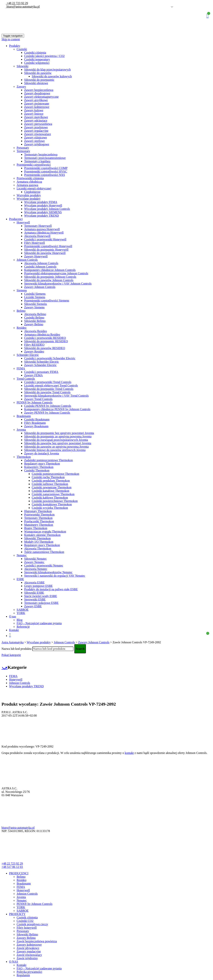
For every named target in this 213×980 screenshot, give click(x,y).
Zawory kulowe (34, 110)
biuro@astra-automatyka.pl (23, 7)
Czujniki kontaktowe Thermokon (52, 504)
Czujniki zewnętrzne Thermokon (52, 487)
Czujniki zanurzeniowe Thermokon (53, 494)
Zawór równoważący (29, 955)
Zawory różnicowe (35, 137)
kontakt (129, 753)
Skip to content (11, 39)
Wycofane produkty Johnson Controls (47, 209)
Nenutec (22, 555)
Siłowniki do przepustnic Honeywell (46, 250)
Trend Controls (26, 379)
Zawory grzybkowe (36, 100)
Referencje (23, 627)
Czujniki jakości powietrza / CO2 (44, 56)
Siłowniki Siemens (35, 304)
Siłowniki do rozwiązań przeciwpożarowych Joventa (56, 440)
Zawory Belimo (34, 324)
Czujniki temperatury (37, 59)
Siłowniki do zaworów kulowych (52, 76)
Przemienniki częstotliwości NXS (45, 175)
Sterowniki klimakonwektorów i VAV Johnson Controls (58, 284)
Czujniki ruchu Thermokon (48, 477)
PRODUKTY (17, 914)
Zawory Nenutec (34, 562)
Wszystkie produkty (29, 195)
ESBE (20, 579)
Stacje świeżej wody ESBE (41, 596)
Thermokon (24, 457)
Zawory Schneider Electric (40, 365)
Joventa (21, 430)
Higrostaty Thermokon (38, 511)
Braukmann (24, 416)
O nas (13, 616)
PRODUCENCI (19, 873)
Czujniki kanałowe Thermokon (51, 491)
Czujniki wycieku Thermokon (50, 508)
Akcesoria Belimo (35, 314)
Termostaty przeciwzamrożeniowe (45, 158)
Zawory (21, 87)
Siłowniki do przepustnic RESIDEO (46, 341)
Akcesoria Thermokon (38, 549)
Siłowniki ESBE (34, 593)
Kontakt (14, 630)
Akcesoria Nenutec (36, 569)
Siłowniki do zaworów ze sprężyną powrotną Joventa (56, 447)
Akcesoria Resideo (35, 331)
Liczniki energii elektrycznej (34, 188)
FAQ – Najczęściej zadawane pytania (39, 623)
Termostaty (23, 151)
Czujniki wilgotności (37, 63)
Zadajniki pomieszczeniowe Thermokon (48, 460)
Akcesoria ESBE (34, 582)
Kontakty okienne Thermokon (42, 535)
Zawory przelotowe (36, 127)
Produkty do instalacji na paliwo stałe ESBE (51, 589)
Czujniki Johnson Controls (40, 267)
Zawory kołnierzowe (37, 107)
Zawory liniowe (34, 114)
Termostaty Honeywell (38, 226)
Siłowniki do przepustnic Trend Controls (49, 389)
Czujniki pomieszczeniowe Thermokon (55, 474)
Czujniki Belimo (34, 318)
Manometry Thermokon (39, 525)
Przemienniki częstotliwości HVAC (46, 171)
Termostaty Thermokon (38, 518)
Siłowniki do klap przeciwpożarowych (47, 70)
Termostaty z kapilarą (37, 161)
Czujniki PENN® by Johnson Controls (48, 406)
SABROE (23, 610)
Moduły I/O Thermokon (39, 542)
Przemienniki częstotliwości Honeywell (48, 246)
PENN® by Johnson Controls (35, 402)
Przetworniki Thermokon (39, 515)
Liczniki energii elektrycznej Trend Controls (51, 385)
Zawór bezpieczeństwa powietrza (37, 941)
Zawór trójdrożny (27, 958)
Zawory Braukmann (36, 426)
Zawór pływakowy (28, 948)
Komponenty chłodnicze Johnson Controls (50, 270)
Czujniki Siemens (35, 294)
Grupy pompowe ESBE (38, 586)
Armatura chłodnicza (29, 182)
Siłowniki (22, 66)
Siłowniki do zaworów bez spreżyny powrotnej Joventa (58, 443)
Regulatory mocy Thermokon (42, 464)
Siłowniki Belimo (35, 321)
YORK (21, 613)
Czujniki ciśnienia (35, 53)
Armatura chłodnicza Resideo (42, 334)
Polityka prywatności (29, 972)
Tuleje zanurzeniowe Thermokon (44, 552)
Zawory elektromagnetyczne (41, 97)
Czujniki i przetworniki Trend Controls (48, 382)
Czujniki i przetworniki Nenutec (44, 565)
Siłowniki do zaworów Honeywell (45, 253)
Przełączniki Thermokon (39, 521)
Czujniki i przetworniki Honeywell (45, 239)
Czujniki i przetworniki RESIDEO (45, 338)
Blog (20, 620)
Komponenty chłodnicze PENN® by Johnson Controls (57, 409)
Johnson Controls (27, 260)
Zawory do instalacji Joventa (42, 453)
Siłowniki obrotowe (36, 83)
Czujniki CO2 (25, 921)
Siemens (22, 290)
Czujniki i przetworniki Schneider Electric (50, 358)
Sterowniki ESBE (35, 599)
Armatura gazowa (27, 185)
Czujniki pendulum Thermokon (51, 481)
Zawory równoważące (38, 134)
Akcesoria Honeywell (37, 236)
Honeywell (23, 222)
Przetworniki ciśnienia (30, 178)
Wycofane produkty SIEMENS (43, 212)
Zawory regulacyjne (36, 131)
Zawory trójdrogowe (37, 144)
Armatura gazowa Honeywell (42, 229)
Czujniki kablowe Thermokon (50, 498)
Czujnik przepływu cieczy (32, 924)
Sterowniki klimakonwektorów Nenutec (48, 572)
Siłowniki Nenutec (35, 559)
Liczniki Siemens (35, 297)
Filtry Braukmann (35, 423)
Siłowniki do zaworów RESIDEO (45, 348)
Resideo (22, 328)
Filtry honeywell (27, 928)
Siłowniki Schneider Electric (42, 362)
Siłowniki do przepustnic (39, 80)
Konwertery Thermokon (39, 467)
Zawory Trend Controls (38, 399)
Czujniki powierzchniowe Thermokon (55, 501)
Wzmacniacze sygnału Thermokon (45, 532)
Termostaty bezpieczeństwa (41, 154)
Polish (166, 7)
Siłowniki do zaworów (38, 73)
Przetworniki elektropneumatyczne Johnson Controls (56, 273)
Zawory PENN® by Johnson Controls (47, 413)
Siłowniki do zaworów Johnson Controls (49, 280)
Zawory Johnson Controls (40, 287)
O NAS (14, 962)
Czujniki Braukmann (37, 419)
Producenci (16, 219)
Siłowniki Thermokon (37, 538)
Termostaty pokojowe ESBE (41, 603)
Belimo (21, 311)
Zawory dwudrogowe (37, 93)
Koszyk (208, 16)
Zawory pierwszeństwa (38, 124)
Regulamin (23, 975)
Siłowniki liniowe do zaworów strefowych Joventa (55, 450)
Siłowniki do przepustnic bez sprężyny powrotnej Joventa (59, 433)
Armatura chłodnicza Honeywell (44, 233)
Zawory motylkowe (36, 117)
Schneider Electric (28, 355)
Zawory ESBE (33, 606)
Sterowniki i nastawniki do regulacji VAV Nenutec (55, 576)
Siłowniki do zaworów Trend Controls (47, 392)
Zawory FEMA (33, 375)
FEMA (21, 368)
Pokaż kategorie (11, 655)
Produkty (15, 46)
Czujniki (22, 49)
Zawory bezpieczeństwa (39, 90)
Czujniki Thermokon (37, 470)
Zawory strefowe (34, 141)
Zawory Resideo (34, 351)
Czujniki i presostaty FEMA (41, 372)
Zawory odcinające (36, 120)
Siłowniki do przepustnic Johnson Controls (50, 277)
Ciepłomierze (32, 192)
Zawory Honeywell (36, 256)
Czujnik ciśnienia (27, 917)
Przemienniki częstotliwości (34, 165)
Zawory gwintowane (37, 104)
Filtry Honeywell (35, 243)
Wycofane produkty (29, 199)
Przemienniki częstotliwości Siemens (47, 301)
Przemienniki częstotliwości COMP (46, 168)
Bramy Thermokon (36, 528)
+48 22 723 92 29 (17, 3)
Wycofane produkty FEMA (41, 202)
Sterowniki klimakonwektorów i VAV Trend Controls (56, 396)
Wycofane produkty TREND (42, 216)
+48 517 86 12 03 (12, 867)
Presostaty (23, 148)
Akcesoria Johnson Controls (41, 263)
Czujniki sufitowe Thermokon (50, 484)
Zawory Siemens (34, 307)
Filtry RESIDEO (34, 345)
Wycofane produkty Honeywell (43, 205)
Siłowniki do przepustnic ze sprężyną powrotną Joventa (58, 436)
